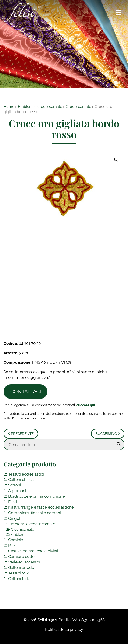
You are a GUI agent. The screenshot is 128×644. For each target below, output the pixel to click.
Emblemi (18, 535)
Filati (13, 502)
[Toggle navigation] (119, 13)
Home (9, 107)
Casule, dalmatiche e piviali (33, 551)
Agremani (17, 491)
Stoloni (15, 485)
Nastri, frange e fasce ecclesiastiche (41, 507)
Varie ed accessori (25, 562)
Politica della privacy (64, 629)
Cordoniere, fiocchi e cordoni (35, 513)
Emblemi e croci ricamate (40, 107)
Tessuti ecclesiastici (26, 474)
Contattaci (26, 392)
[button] (116, 160)
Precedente (21, 434)
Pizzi (12, 545)
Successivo (108, 434)
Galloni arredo (21, 567)
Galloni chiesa (21, 480)
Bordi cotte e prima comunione (37, 496)
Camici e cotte (21, 557)
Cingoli (15, 518)
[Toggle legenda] (86, 405)
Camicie (16, 540)
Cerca (119, 444)
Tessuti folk (18, 573)
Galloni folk (19, 579)
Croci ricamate (78, 107)
